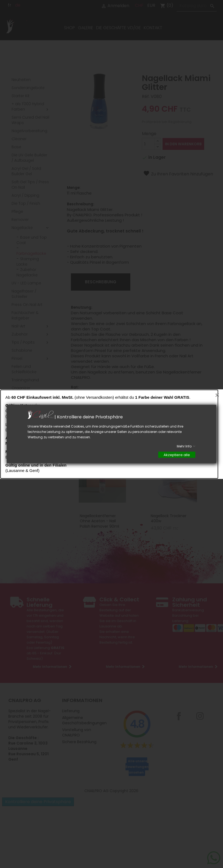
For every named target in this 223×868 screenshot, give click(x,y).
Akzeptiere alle (177, 455)
